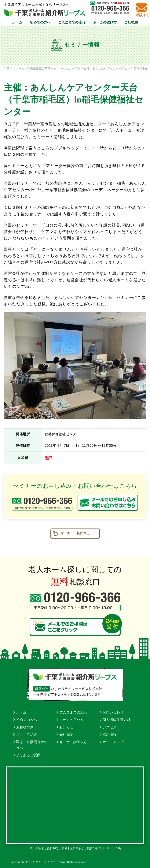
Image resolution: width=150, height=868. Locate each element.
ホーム (17, 26)
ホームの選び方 (105, 26)
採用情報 (110, 734)
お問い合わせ (113, 712)
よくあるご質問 (28, 755)
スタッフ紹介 (27, 734)
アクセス (110, 727)
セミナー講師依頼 (73, 742)
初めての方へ (40, 26)
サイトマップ (113, 742)
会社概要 (131, 26)
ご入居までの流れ (72, 26)
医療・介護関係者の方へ (32, 745)
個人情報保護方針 (117, 720)
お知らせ (66, 727)
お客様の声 (25, 727)
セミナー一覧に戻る (75, 533)
